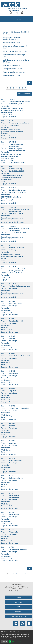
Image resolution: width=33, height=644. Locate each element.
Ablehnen (5, 641)
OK (10, 641)
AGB (18, 607)
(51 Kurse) (15, 56)
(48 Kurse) (12, 38)
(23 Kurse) (11, 43)
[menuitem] (11, 13)
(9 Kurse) (15, 51)
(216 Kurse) (16, 33)
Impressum (18, 602)
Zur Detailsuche (25, 94)
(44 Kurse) (15, 47)
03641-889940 (18, 589)
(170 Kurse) (16, 61)
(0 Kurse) (11, 65)
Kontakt (18, 597)
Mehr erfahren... (17, 642)
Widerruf (18, 612)
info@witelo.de (19, 591)
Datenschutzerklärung (18, 616)
